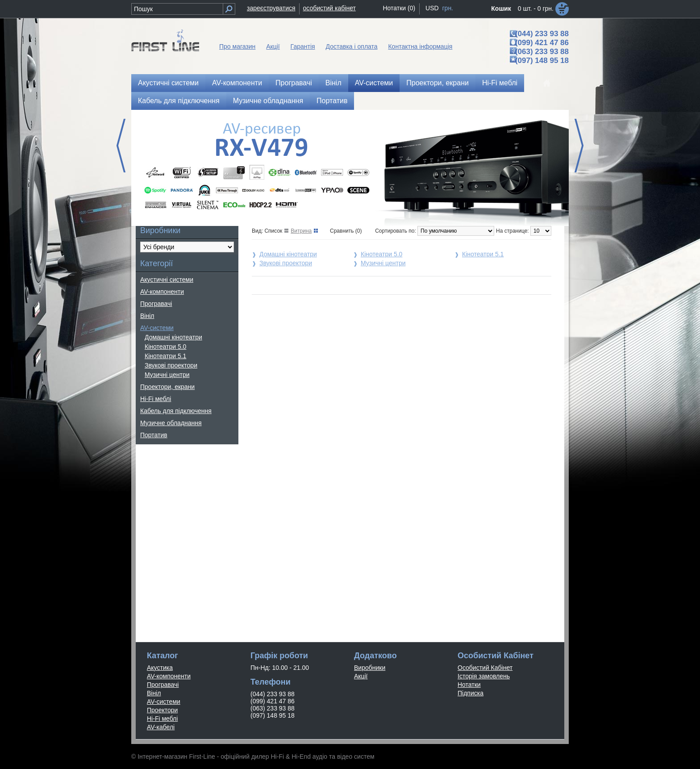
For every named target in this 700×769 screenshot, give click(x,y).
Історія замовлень (484, 676)
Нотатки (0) (399, 8)
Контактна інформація (420, 46)
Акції (273, 46)
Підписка (471, 693)
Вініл (333, 83)
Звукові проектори (171, 365)
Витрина (301, 231)
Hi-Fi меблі (500, 83)
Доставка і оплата (352, 46)
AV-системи (374, 83)
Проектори (162, 710)
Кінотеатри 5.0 (165, 347)
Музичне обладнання (268, 101)
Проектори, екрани (437, 83)
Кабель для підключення (179, 101)
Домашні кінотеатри (173, 337)
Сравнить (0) (346, 231)
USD (432, 8)
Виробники (370, 668)
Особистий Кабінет (485, 668)
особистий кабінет (329, 8)
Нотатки (469, 685)
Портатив (332, 101)
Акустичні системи (168, 83)
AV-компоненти (237, 83)
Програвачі (294, 83)
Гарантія (303, 46)
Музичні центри (167, 375)
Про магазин (237, 46)
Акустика (160, 668)
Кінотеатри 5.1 (165, 356)
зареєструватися (271, 8)
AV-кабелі (161, 727)
